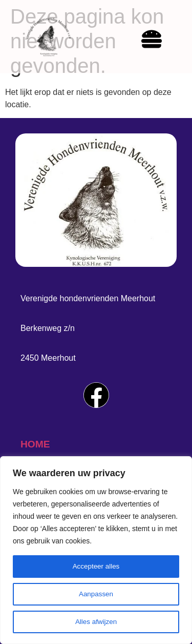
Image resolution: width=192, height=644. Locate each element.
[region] (96, 550)
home (35, 444)
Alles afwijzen (96, 622)
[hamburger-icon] (152, 41)
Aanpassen (96, 594)
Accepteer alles (96, 567)
